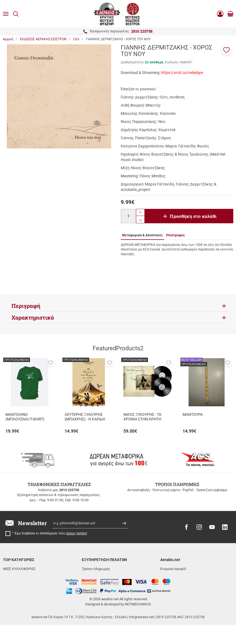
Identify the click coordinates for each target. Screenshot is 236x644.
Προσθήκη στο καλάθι (193, 216)
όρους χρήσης (77, 533)
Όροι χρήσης (170, 582)
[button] (226, 49)
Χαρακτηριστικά (33, 317)
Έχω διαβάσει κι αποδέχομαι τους (51, 533)
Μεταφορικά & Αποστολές (102, 576)
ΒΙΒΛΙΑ (9, 589)
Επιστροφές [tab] (176, 235)
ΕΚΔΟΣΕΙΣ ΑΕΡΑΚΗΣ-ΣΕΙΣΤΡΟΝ (27, 576)
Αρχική (8, 39)
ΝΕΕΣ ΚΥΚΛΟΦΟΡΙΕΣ (19, 569)
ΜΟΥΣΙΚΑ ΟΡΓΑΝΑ (17, 582)
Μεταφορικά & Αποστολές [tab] (142, 235)
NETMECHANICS (138, 623)
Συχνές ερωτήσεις (96, 589)
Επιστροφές (91, 582)
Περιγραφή (26, 306)
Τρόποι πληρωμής (96, 569)
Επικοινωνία (170, 576)
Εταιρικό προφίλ (173, 569)
